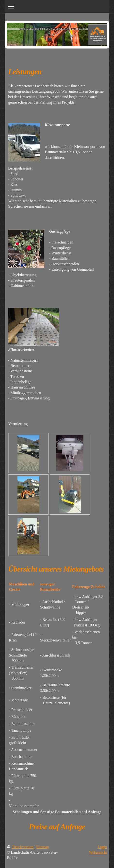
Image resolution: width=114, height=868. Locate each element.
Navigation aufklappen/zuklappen (57, 6)
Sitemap (42, 847)
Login (102, 847)
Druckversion (21, 847)
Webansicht (98, 852)
